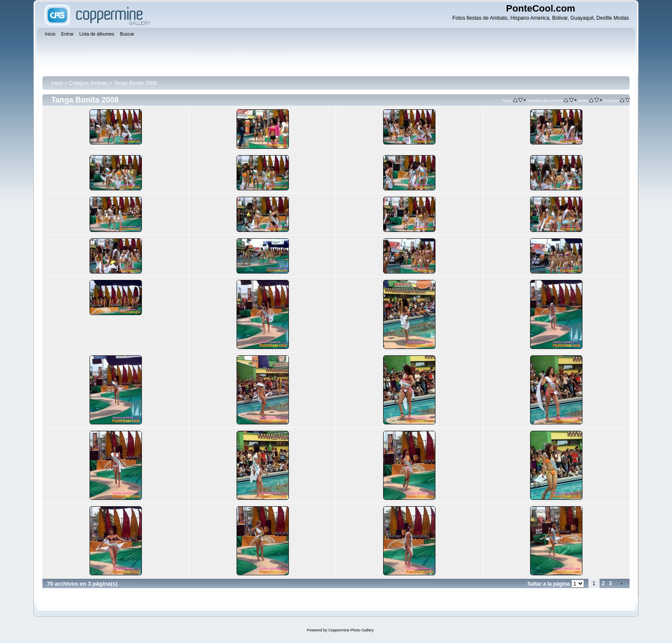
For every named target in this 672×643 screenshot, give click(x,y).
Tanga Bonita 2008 (135, 83)
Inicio (57, 83)
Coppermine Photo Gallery (351, 630)
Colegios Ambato (88, 83)
